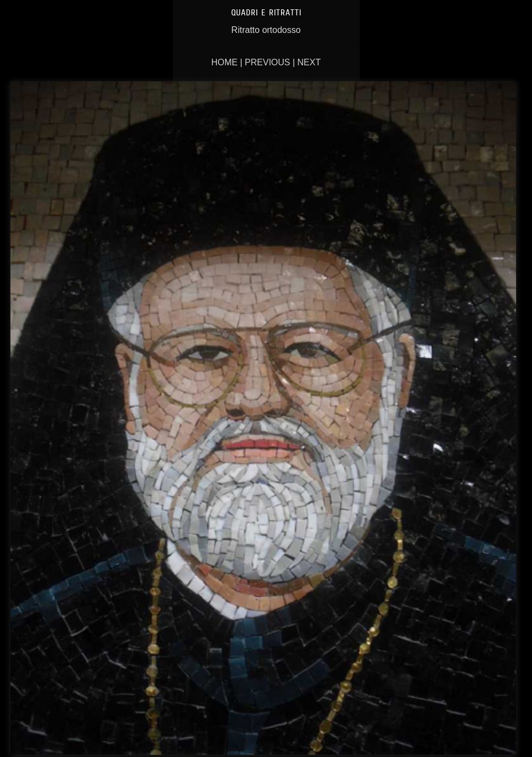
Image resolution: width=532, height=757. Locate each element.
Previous (268, 62)
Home (225, 62)
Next (309, 62)
